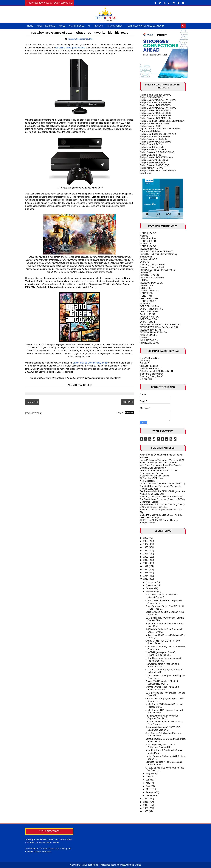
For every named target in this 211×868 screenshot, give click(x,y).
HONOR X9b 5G (148, 301)
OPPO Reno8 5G (148, 319)
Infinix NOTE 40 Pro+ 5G (152, 278)
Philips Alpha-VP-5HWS (152, 168)
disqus (119, 413)
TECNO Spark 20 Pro (151, 330)
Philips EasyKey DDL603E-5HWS (156, 157)
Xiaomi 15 (145, 236)
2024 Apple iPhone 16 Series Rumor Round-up (163, 484)
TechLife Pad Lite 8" (150, 366)
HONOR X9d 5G (148, 233)
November (151, 585)
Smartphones (77, 26)
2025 (146, 541)
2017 (146, 566)
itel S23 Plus (146, 288)
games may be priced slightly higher (90, 363)
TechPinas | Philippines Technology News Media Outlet (114, 865)
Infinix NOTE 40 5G (149, 275)
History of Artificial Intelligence (155, 476)
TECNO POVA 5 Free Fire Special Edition (160, 327)
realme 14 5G (147, 244)
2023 (146, 547)
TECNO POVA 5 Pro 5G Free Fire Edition (160, 325)
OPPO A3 (145, 262)
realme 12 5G (147, 285)
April (148, 786)
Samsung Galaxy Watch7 (152, 374)
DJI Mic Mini (146, 379)
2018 (146, 563)
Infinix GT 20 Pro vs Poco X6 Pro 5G (158, 270)
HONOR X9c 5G (148, 246)
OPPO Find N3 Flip (149, 306)
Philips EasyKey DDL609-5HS (155, 124)
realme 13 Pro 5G (149, 259)
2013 (146, 579)
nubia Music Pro (148, 238)
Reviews (98, 26)
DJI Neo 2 (145, 361)
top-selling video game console (76, 48)
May (148, 783)
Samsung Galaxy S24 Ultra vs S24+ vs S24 (161, 497)
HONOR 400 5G (148, 241)
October (150, 588)
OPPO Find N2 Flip (149, 517)
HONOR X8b (146, 296)
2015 (146, 573)
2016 (146, 569)
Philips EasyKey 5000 (151, 126)
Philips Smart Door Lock (152, 147)
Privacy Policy (115, 26)
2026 (146, 538)
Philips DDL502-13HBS (151, 97)
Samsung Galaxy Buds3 (152, 376)
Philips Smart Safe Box (151, 144)
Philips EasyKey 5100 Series (154, 160)
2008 (146, 811)
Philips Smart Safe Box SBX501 (155, 95)
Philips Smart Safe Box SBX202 (155, 116)
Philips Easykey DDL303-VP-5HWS (157, 152)
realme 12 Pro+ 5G (149, 291)
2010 (146, 805)
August (150, 773)
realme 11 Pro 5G (149, 335)
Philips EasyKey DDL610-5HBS (155, 110)
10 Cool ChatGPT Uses (151, 478)
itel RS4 (144, 280)
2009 (146, 808)
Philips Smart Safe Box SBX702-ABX (158, 134)
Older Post (126, 402)
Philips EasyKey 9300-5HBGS (155, 165)
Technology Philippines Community (145, 26)
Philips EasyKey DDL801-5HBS (155, 105)
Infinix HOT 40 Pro (149, 340)
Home (30, 26)
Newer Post (32, 402)
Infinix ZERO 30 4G (149, 343)
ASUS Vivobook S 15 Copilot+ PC (156, 371)
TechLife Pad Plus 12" (151, 368)
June (149, 780)
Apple (62, 26)
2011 (146, 802)
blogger (128, 413)
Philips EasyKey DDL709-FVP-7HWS (158, 170)
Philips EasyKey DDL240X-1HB (155, 118)
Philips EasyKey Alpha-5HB (153, 139)
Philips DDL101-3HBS (151, 155)
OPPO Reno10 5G (149, 312)
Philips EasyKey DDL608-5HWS (156, 142)
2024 (146, 544)
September (152, 592)
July (148, 777)
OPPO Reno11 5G (149, 299)
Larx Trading (146, 173)
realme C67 (146, 304)
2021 (146, 554)
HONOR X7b (146, 293)
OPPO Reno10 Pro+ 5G (152, 309)
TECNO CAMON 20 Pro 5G (153, 332)
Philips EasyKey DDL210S (153, 163)
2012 (146, 799)
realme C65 (146, 272)
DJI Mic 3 (145, 363)
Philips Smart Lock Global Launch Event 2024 (162, 121)
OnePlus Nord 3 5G (150, 317)
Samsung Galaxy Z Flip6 (152, 267)
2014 (146, 576)
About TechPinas (46, 26)
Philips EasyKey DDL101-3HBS (155, 113)
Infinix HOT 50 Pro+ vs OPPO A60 (157, 251)
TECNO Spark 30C (149, 249)
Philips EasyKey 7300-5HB (153, 150)
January (150, 796)
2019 (146, 560)
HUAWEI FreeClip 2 (150, 358)
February (151, 792)
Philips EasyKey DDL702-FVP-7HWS (158, 100)
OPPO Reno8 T (148, 322)
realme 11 (145, 338)
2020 (146, 557)
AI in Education (147, 481)
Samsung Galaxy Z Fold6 (152, 264)
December (151, 582)
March (149, 789)
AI (89, 26)
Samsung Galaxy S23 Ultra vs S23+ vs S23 (161, 515)
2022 (146, 551)
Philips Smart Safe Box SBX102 (155, 103)
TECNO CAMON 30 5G (151, 283)
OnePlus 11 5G (147, 314)
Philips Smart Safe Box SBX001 (155, 137)
